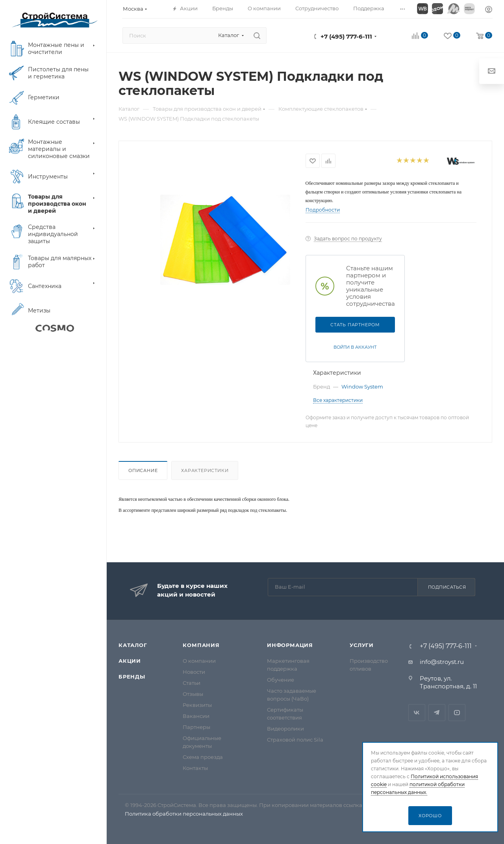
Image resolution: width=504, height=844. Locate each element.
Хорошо (430, 816)
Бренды (132, 677)
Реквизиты (197, 705)
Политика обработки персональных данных (184, 814)
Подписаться (447, 587)
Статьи (192, 683)
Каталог (133, 645)
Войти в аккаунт (355, 347)
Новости (194, 672)
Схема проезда (203, 757)
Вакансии (196, 716)
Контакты (195, 768)
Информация (290, 645)
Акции (130, 661)
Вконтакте (417, 713)
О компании (199, 661)
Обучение (281, 680)
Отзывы (193, 694)
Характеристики (205, 470)
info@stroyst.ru (442, 662)
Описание (143, 470)
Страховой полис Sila (295, 740)
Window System (362, 387)
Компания (201, 645)
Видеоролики (285, 729)
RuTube (457, 713)
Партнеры (196, 727)
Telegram (437, 713)
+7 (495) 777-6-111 (346, 36)
